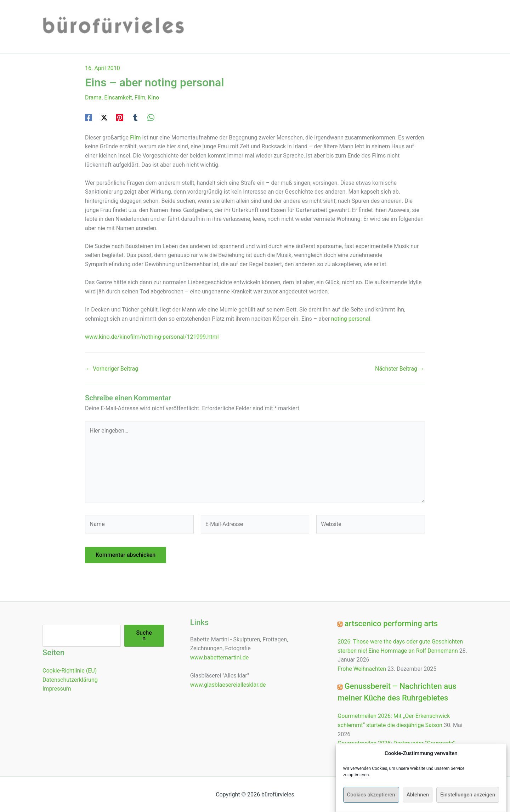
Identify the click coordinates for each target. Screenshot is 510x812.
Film (140, 98)
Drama (93, 98)
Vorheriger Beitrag (112, 369)
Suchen (144, 636)
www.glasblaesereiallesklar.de (228, 685)
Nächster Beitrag (400, 369)
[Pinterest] (120, 117)
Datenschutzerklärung (70, 680)
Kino (153, 98)
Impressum (57, 689)
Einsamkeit (118, 98)
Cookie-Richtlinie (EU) (70, 671)
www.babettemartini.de (220, 657)
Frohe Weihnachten (362, 669)
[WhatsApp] (151, 117)
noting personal (351, 319)
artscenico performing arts (391, 624)
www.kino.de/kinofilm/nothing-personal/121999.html (152, 337)
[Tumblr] (135, 117)
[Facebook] (89, 117)
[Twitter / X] (104, 117)
